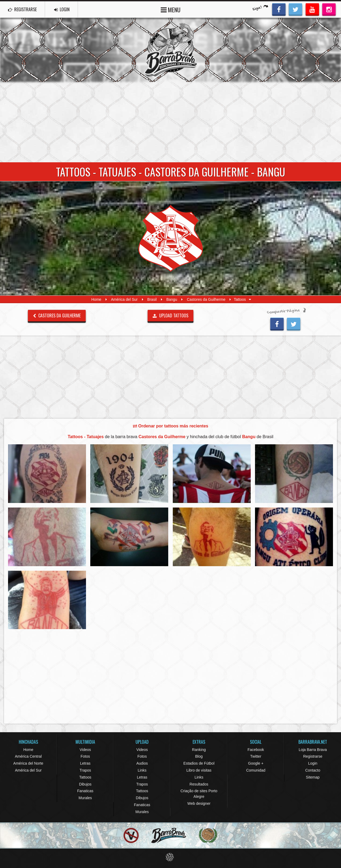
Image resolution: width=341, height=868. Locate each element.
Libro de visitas (199, 770)
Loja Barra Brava (313, 750)
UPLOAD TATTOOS (170, 315)
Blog (199, 756)
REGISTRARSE (22, 9)
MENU (171, 9)
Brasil (152, 299)
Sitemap (313, 777)
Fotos (85, 756)
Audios (142, 763)
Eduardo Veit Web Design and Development (170, 857)
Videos (85, 750)
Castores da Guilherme (206, 299)
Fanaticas (85, 791)
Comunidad (256, 770)
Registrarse (313, 756)
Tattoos (85, 777)
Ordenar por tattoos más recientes (171, 426)
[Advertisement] (171, 122)
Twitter (256, 756)
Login (313, 763)
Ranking (199, 750)
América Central (28, 756)
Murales (85, 798)
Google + (256, 763)
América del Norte (28, 763)
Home (96, 299)
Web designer (199, 803)
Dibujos (85, 784)
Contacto (313, 770)
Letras (85, 763)
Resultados (199, 784)
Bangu (172, 299)
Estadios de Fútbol (199, 763)
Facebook (256, 750)
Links (142, 770)
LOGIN (62, 9)
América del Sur (124, 299)
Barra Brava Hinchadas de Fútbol (171, 50)
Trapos (85, 770)
